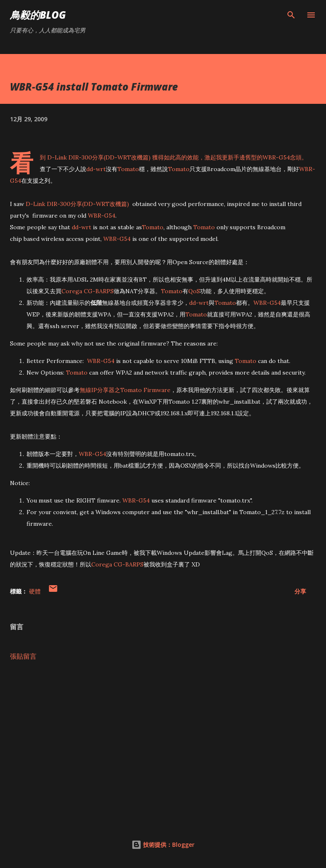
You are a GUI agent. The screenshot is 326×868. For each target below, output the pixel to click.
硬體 (35, 591)
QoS (194, 291)
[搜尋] (291, 15)
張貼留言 (23, 656)
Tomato (128, 169)
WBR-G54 (276, 157)
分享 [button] (300, 591)
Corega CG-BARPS (88, 291)
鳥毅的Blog (38, 15)
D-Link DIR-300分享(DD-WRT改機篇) (99, 157)
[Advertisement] (163, 746)
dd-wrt (96, 169)
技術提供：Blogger (163, 845)
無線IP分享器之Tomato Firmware (125, 390)
